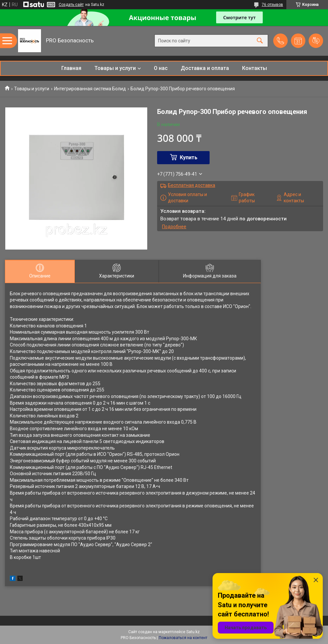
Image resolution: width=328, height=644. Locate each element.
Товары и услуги (115, 68)
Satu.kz (193, 632)
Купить (189, 157)
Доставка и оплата (205, 68)
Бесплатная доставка (192, 185)
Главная (71, 68)
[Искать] (260, 41)
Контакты (255, 68)
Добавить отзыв (316, 41)
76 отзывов (272, 5)
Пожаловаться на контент (183, 638)
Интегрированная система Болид (90, 89)
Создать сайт (71, 5)
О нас (161, 68)
